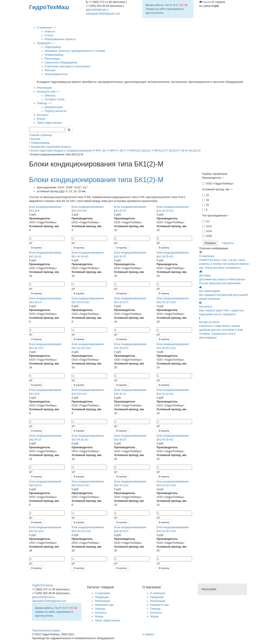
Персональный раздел (46, 630)
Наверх (148, 634)
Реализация (158, 601)
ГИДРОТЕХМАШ (42, 585)
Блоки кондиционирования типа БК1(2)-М (96, 180)
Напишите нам (159, 605)
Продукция (157, 597)
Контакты (156, 613)
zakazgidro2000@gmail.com (103, 14)
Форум (154, 616)
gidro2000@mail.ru (97, 10)
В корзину (37, 248)
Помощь (155, 609)
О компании (158, 593)
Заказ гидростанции (108, 620)
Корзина (207, 2)
